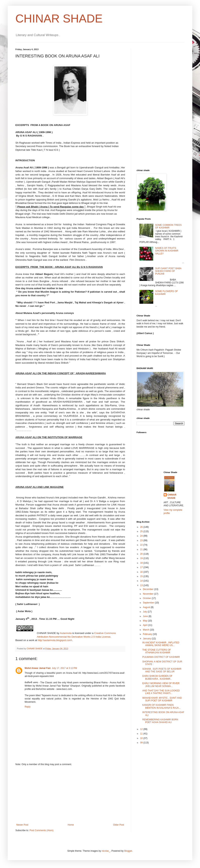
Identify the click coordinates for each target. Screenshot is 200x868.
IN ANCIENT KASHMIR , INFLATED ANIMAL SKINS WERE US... (161, 644)
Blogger (128, 851)
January (147, 639)
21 (142, 549)
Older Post (119, 825)
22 (142, 545)
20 (142, 554)
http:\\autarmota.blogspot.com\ (55, 640)
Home (71, 825)
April (145, 625)
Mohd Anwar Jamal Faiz (38, 668)
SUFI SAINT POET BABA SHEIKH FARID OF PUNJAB (168, 271)
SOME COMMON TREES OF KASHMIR (168, 226)
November (149, 594)
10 (142, 738)
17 (142, 567)
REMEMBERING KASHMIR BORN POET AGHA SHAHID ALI (160, 721)
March (146, 630)
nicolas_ (106, 851)
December (149, 589)
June (146, 616)
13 (142, 585)
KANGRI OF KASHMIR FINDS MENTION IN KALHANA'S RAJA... (161, 706)
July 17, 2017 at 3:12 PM (65, 668)
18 (142, 563)
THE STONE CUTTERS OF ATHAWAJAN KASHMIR (157, 651)
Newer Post (22, 825)
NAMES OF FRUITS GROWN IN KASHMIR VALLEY (167, 251)
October (147, 598)
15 (142, 576)
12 (142, 729)
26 (142, 527)
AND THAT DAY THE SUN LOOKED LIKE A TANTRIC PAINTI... (161, 692)
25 (142, 531)
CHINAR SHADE (59, 19)
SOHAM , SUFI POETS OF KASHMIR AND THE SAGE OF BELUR (162, 670)
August (147, 607)
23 (142, 540)
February (148, 634)
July (145, 612)
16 (142, 572)
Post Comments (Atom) (41, 830)
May (145, 621)
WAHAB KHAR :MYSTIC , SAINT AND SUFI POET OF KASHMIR (162, 699)
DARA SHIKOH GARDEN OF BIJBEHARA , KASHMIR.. (157, 677)
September (149, 603)
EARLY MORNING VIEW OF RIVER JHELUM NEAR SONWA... (161, 685)
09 (142, 743)
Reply (28, 707)
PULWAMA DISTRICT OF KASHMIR (161, 657)
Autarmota (66, 633)
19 (142, 558)
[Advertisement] (70, 795)
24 (142, 536)
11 (142, 734)
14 (142, 581)
